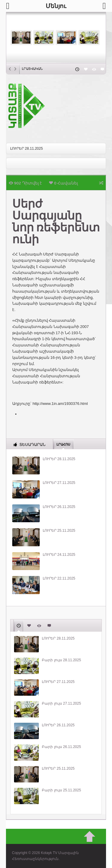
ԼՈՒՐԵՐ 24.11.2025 (59, 555)
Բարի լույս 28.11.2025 (61, 660)
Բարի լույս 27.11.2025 (61, 703)
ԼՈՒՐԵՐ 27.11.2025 (59, 483)
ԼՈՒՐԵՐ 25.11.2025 (59, 531)
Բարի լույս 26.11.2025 (61, 747)
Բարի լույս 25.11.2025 (61, 790)
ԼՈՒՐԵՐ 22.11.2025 (59, 578)
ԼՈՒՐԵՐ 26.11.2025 (59, 507)
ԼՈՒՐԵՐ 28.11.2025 (26, 149)
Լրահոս (63, 444)
